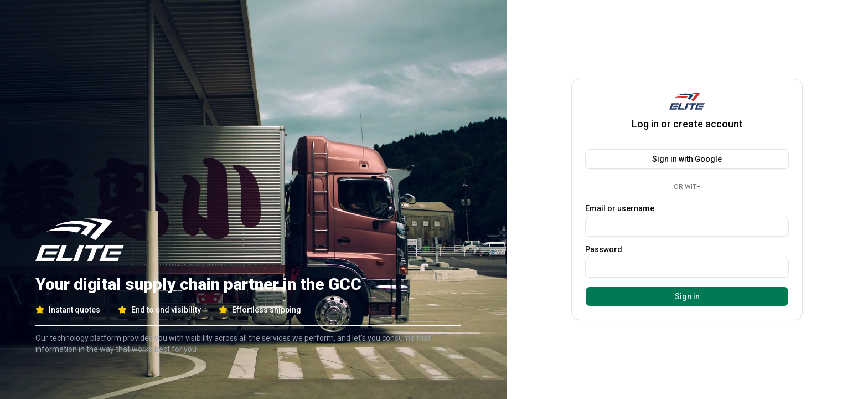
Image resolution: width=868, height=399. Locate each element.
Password (604, 249)
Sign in (687, 296)
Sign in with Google (687, 159)
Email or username (620, 208)
